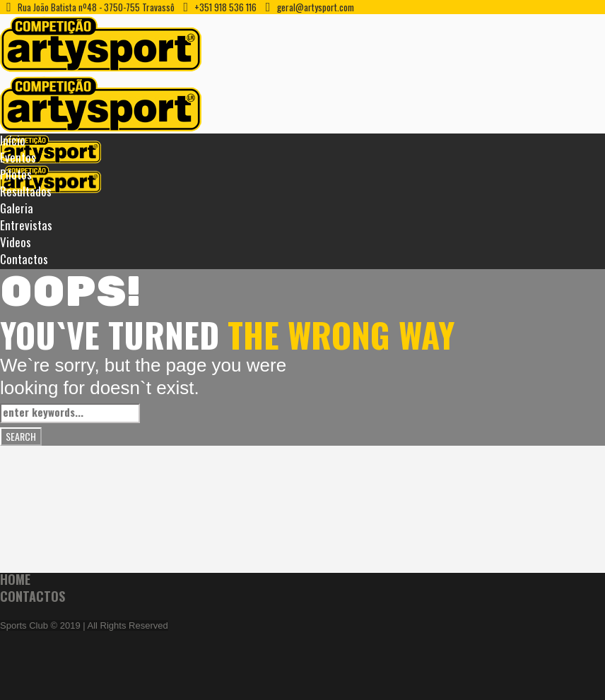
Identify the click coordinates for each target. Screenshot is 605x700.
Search (21, 436)
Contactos (33, 596)
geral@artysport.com (316, 7)
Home (15, 579)
